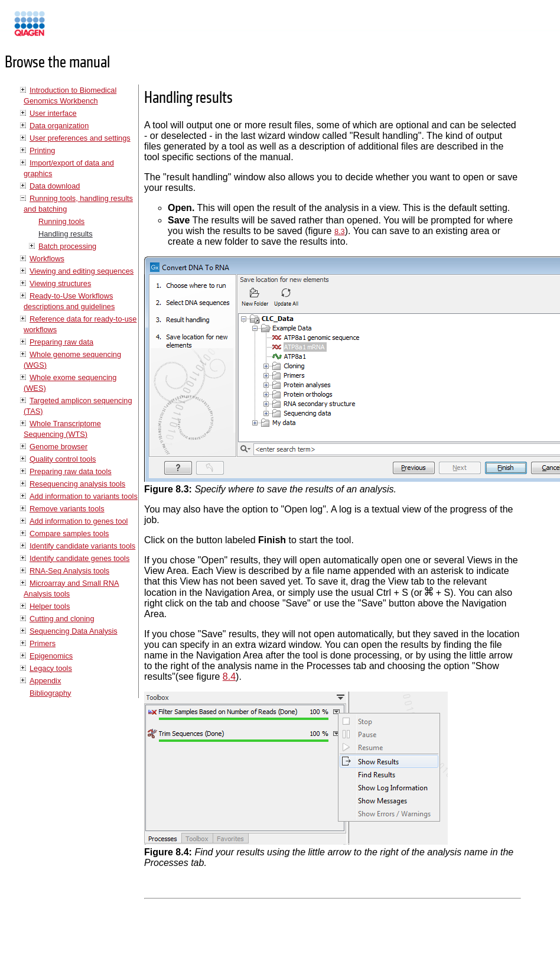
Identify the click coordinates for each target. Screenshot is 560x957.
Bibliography (50, 693)
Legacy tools (51, 668)
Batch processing (67, 246)
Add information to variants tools (84, 496)
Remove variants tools (67, 509)
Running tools (61, 221)
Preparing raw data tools (71, 471)
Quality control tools (63, 459)
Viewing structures (60, 283)
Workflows (47, 259)
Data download (55, 186)
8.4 (229, 677)
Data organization (59, 126)
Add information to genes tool (79, 521)
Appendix (45, 681)
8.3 (340, 231)
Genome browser (58, 447)
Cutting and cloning (62, 619)
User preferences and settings (80, 138)
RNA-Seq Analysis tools (69, 571)
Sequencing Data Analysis (74, 631)
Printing (42, 150)
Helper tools (50, 606)
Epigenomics (51, 656)
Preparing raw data (61, 342)
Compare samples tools (69, 533)
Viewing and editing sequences (82, 271)
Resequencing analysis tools (77, 484)
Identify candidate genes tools (79, 558)
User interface (53, 113)
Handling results (66, 234)
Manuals (61, 29)
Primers (43, 643)
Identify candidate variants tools (82, 546)
